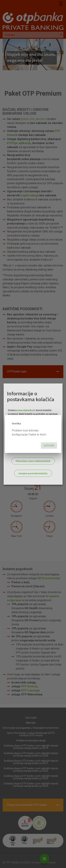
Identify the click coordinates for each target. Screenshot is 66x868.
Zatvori (49, 446)
